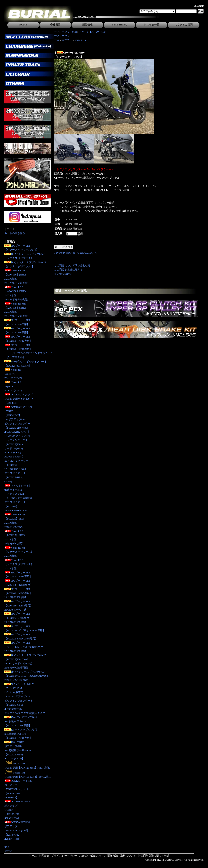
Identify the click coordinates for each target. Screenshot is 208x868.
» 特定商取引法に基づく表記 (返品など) (75, 253)
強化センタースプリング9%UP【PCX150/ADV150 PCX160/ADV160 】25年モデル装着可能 (28, 676)
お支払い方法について (92, 856)
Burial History (119, 25)
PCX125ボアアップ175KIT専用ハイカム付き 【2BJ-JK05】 (19, 399)
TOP (57, 32)
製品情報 (87, 25)
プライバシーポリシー (64, 856)
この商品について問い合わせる (72, 265)
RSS (7, 847)
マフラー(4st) (69, 32)
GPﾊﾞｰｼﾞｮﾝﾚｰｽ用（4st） (94, 32)
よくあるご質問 (184, 25)
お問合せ (44, 856)
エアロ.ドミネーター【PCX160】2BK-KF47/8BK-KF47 (16, 506)
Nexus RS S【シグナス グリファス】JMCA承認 (19, 564)
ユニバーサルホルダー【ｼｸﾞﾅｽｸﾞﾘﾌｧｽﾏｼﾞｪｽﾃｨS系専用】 (21, 688)
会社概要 (55, 25)
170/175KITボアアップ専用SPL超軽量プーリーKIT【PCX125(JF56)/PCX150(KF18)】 (18, 750)
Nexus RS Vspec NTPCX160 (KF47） (14, 374)
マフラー (67, 36)
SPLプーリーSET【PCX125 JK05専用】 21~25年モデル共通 (18, 618)
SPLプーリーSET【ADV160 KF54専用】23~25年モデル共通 (19, 606)
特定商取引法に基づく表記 (154, 856)
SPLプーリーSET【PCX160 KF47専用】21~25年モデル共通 (18, 593)
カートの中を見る (15, 233)
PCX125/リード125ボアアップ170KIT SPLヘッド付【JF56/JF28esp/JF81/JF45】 (18, 789)
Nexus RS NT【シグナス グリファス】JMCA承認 (19, 552)
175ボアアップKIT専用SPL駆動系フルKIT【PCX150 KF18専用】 (21, 734)
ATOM (8, 851)
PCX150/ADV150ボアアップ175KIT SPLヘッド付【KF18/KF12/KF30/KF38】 (17, 830)
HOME (23, 25)
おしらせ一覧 (152, 25)
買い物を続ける (63, 274)
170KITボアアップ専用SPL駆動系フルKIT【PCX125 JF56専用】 (21, 721)
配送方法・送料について (122, 856)
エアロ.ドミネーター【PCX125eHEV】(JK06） (16, 477)
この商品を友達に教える (68, 270)
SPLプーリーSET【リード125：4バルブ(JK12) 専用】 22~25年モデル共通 (25, 647)
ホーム (33, 856)
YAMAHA (81, 40)
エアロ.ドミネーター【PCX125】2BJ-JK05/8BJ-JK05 (16, 465)
